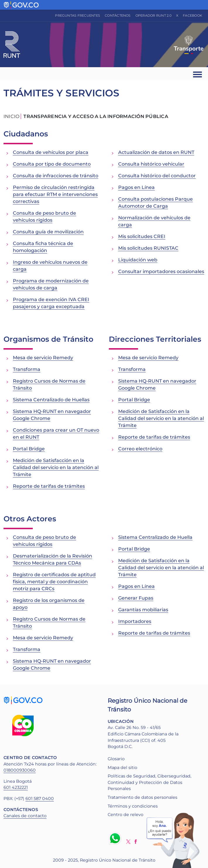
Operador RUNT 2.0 (153, 15)
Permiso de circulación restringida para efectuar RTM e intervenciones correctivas (55, 194)
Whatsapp (116, 838)
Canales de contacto (25, 816)
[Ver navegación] (198, 74)
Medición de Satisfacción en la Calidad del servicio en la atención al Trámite (56, 467)
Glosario (116, 759)
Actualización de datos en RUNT (156, 152)
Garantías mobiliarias (143, 610)
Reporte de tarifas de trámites (49, 486)
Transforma (27, 369)
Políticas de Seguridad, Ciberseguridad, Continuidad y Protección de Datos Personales (149, 782)
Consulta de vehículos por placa (51, 152)
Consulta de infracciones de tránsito (56, 176)
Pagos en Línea (136, 187)
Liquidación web (138, 260)
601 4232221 (16, 787)
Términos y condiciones (133, 806)
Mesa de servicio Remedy (43, 358)
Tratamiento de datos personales (142, 797)
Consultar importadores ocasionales (161, 271)
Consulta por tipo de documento (52, 164)
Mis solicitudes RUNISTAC (148, 248)
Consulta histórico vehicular (151, 164)
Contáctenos (118, 15)
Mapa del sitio (122, 768)
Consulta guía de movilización (48, 232)
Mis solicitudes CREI (142, 236)
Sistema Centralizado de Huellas (51, 400)
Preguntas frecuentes (78, 15)
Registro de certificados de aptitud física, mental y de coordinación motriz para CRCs (54, 582)
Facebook (192, 15)
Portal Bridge (29, 449)
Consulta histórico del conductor (157, 176)
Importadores (135, 621)
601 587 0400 (40, 798)
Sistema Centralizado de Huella (155, 537)
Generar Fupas (136, 598)
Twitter (128, 842)
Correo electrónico (140, 449)
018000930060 (20, 770)
